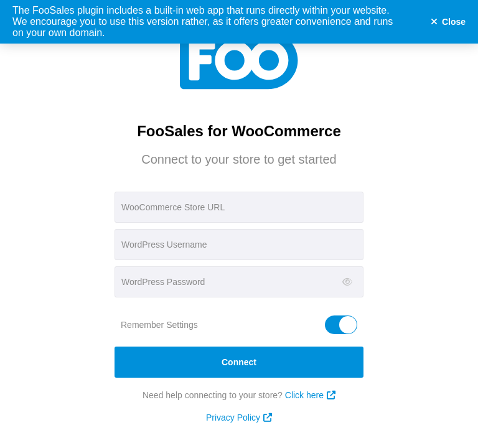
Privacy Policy (239, 418)
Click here (310, 395)
